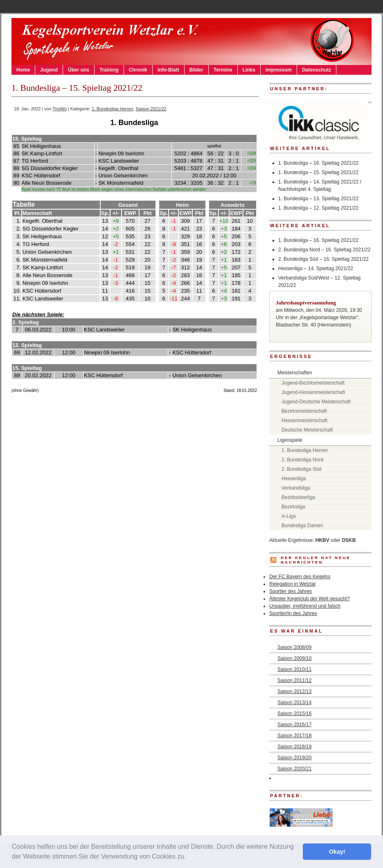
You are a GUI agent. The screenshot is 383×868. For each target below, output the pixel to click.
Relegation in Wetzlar (293, 584)
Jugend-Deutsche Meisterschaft (316, 402)
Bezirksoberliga (298, 497)
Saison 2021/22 (151, 109)
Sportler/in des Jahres (293, 613)
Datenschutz (317, 70)
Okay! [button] (337, 852)
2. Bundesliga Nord (302, 460)
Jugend (49, 70)
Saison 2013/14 (294, 702)
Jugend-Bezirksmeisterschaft (313, 383)
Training (109, 70)
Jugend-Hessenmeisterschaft (313, 392)
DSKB (349, 540)
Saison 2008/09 (294, 647)
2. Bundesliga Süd (301, 469)
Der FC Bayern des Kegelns (300, 577)
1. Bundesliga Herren (112, 109)
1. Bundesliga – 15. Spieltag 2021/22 (318, 172)
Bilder (196, 70)
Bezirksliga (293, 507)
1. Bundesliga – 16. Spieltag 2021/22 (318, 163)
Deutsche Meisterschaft (307, 430)
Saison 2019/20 (294, 758)
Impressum (279, 70)
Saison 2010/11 (294, 669)
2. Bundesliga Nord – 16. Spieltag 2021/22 (324, 250)
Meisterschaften (295, 373)
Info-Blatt (168, 70)
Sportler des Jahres (291, 591)
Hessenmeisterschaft (304, 421)
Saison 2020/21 (294, 769)
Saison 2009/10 (294, 658)
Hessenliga (294, 479)
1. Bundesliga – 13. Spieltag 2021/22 (318, 199)
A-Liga (289, 516)
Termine (223, 70)
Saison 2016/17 (294, 725)
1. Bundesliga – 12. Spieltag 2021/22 (318, 208)
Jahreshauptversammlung (306, 303)
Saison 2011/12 (294, 680)
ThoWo (60, 109)
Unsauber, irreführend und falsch (305, 606)
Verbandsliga (296, 488)
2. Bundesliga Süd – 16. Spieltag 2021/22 (323, 259)
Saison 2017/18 (294, 736)
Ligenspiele (290, 440)
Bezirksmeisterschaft (304, 411)
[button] (189, 857)
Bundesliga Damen (302, 526)
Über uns (79, 70)
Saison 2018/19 (294, 747)
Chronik (138, 70)
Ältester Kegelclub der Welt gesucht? (310, 599)
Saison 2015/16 (294, 714)
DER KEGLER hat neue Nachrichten (316, 560)
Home (23, 70)
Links (249, 70)
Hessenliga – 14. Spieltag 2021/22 (316, 268)
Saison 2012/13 (294, 691)
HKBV (322, 540)
